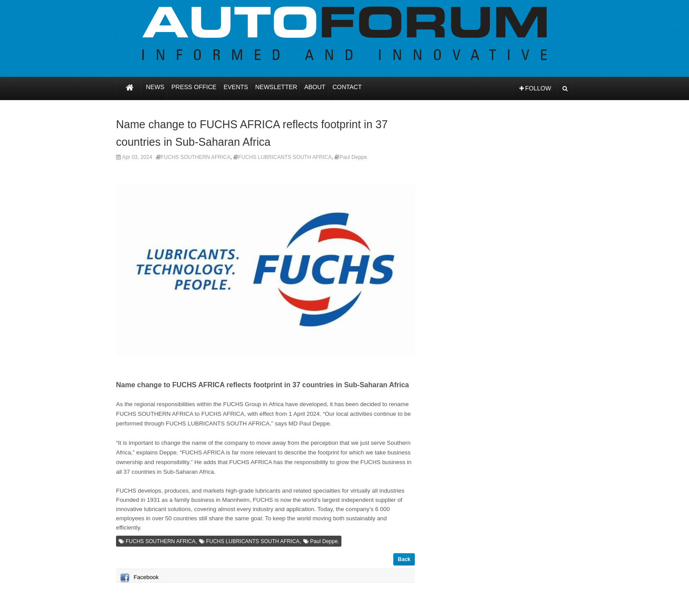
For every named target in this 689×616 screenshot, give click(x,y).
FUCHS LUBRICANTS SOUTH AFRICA (285, 157)
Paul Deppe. (354, 157)
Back (404, 559)
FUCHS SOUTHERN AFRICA (196, 157)
